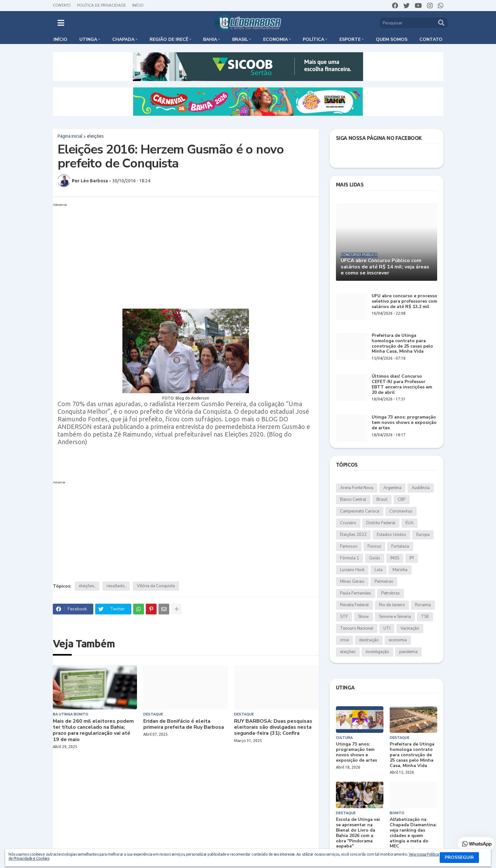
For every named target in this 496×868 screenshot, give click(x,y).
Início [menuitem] (60, 39)
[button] (61, 23)
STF (344, 617)
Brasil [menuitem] (240, 39)
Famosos (349, 546)
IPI (412, 558)
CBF (402, 500)
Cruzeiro (348, 523)
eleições (95, 136)
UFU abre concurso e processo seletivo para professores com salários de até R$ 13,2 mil (404, 301)
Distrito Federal (381, 523)
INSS (395, 558)
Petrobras (391, 593)
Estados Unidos (391, 535)
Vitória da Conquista (156, 586)
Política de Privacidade (102, 5)
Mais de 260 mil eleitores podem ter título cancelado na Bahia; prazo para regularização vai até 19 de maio (93, 730)
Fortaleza (400, 546)
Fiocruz (374, 546)
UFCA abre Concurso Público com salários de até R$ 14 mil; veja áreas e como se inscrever (385, 267)
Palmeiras (384, 582)
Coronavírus (401, 511)
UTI (387, 628)
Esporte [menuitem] (350, 39)
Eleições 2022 (353, 535)
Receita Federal (354, 605)
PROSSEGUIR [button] (459, 857)
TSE (425, 617)
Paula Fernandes (356, 593)
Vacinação (410, 628)
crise (344, 640)
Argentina (392, 488)
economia (398, 640)
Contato (62, 5)
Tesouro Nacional (357, 628)
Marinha (400, 570)
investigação (377, 652)
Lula (378, 570)
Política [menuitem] (313, 39)
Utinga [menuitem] (88, 39)
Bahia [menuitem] (210, 39)
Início (138, 5)
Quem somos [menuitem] (392, 39)
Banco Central (353, 500)
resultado (116, 586)
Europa (423, 535)
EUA (409, 523)
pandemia (408, 652)
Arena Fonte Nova (357, 488)
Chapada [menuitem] (123, 39)
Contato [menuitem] (431, 39)
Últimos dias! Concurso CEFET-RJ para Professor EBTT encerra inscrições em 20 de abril (402, 384)
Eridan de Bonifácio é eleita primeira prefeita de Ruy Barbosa (184, 724)
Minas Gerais (352, 582)
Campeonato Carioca (360, 511)
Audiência (421, 488)
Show (363, 617)
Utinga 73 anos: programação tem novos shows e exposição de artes (404, 423)
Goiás (375, 558)
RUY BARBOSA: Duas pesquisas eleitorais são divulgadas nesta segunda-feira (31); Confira (273, 727)
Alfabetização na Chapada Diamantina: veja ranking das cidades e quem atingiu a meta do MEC (413, 833)
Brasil (382, 500)
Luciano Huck (352, 570)
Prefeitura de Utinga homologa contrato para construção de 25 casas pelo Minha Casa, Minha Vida (402, 344)
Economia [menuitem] (276, 39)
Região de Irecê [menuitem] (169, 39)
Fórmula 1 (350, 558)
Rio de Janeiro (392, 605)
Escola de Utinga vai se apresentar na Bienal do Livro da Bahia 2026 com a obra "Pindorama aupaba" (358, 833)
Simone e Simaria (395, 617)
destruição (369, 640)
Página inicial (70, 136)
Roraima (423, 605)
